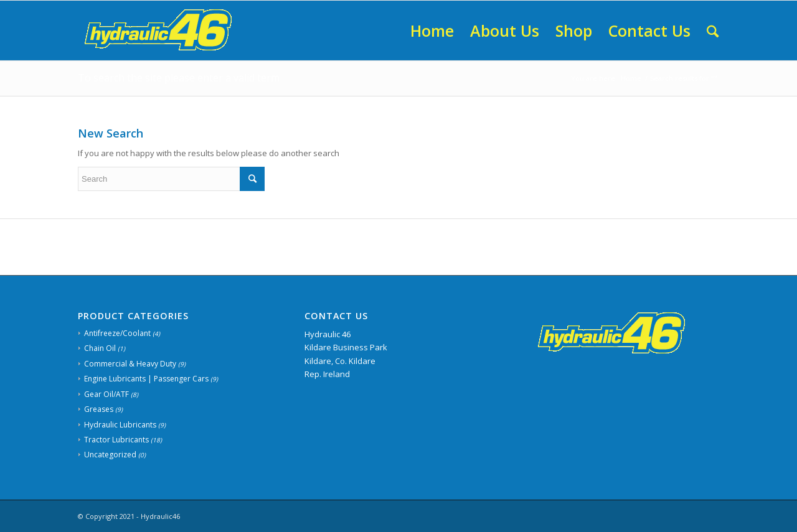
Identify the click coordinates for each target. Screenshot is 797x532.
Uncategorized (110, 455)
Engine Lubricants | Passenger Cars (146, 379)
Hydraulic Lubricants (120, 425)
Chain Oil (100, 348)
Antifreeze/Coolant (117, 333)
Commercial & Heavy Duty (130, 364)
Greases (99, 409)
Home (631, 78)
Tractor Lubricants (116, 440)
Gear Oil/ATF (106, 394)
